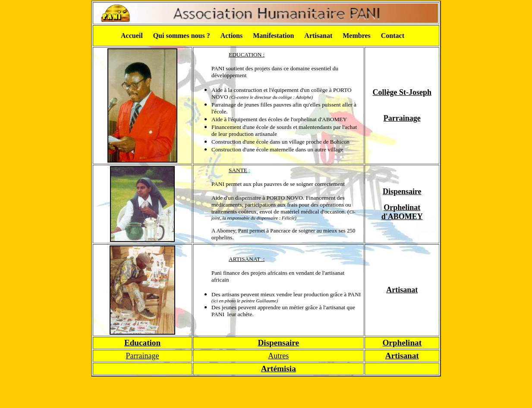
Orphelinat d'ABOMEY (402, 212)
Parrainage (402, 118)
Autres (278, 356)
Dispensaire (402, 191)
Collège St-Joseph (402, 92)
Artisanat (402, 290)
